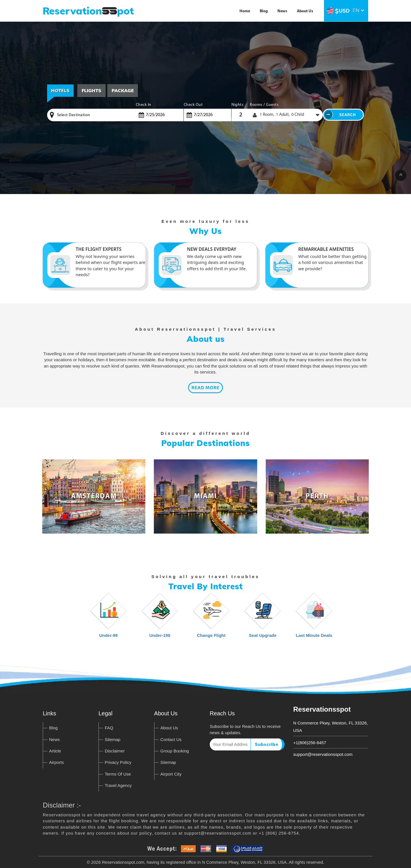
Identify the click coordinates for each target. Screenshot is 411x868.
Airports (57, 762)
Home (245, 11)
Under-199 (160, 618)
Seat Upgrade (263, 618)
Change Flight (211, 618)
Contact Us (171, 739)
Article (55, 751)
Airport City (171, 774)
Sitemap (113, 739)
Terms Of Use (118, 774)
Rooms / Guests (264, 105)
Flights (92, 90)
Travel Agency (118, 785)
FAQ (109, 728)
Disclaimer (115, 751)
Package (123, 90)
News (282, 11)
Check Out (193, 105)
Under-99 (108, 618)
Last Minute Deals (314, 618)
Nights (237, 105)
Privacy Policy (118, 762)
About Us (305, 11)
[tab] (92, 91)
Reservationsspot (322, 709)
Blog (264, 11)
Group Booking (175, 751)
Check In (144, 105)
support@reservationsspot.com (323, 754)
